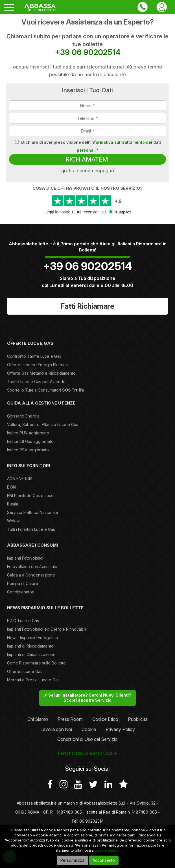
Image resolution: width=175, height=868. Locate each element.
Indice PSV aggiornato (28, 450)
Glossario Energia (23, 416)
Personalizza (72, 860)
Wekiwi (14, 521)
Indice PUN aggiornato (28, 433)
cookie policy (107, 850)
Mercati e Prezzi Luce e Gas (33, 680)
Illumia (13, 504)
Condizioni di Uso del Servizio (88, 739)
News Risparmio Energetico (33, 638)
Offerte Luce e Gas (25, 671)
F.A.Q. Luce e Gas (23, 621)
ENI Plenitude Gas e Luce (30, 495)
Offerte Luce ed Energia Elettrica (37, 365)
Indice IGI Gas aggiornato (30, 441)
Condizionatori (21, 592)
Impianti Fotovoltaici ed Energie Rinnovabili (47, 629)
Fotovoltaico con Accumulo (32, 566)
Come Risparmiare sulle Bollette (36, 663)
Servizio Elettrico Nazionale (33, 512)
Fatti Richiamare (88, 306)
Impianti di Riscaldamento (30, 646)
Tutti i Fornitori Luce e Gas (31, 529)
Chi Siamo (38, 719)
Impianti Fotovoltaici (25, 558)
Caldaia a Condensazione (31, 575)
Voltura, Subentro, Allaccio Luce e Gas (43, 424)
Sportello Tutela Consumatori (46, 390)
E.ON (11, 487)
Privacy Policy (120, 729)
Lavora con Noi (56, 729)
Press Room (70, 719)
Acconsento (104, 860)
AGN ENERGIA (20, 479)
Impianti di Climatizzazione (31, 654)
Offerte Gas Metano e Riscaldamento (41, 373)
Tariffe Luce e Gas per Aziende (36, 382)
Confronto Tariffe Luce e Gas (34, 356)
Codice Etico (105, 719)
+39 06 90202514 (88, 52)
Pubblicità (138, 719)
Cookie (89, 729)
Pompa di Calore (23, 583)
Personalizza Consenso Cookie (88, 753)
